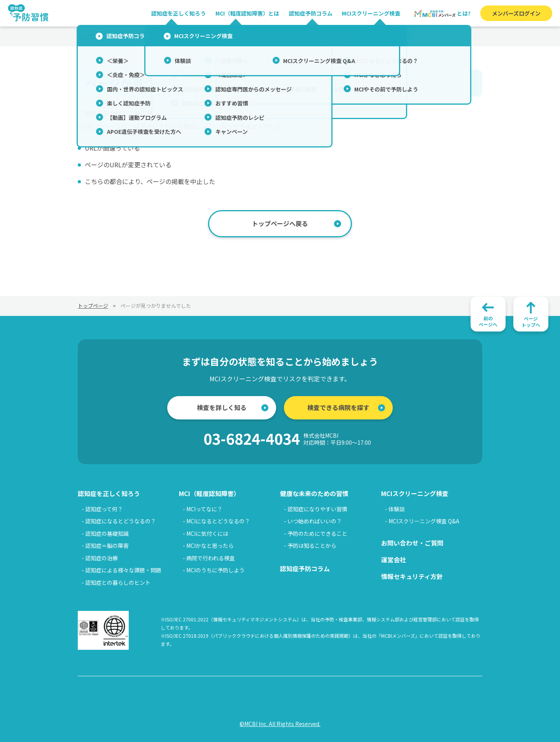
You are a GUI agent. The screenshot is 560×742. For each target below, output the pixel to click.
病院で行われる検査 (211, 558)
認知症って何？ (104, 509)
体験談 (397, 509)
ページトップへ (531, 322)
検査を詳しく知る (222, 407)
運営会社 (394, 560)
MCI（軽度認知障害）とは (247, 13)
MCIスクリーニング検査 (371, 13)
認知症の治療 (101, 558)
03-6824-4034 (287, 439)
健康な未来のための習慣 (314, 493)
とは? (442, 13)
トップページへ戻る (280, 223)
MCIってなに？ (204, 509)
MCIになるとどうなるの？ (218, 521)
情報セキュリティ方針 (412, 576)
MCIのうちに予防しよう (215, 570)
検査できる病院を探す (338, 407)
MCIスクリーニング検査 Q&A (424, 521)
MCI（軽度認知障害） (209, 493)
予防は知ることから (312, 546)
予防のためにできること (317, 533)
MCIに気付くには (207, 533)
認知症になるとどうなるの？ (121, 521)
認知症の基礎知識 (107, 533)
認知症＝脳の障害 (107, 546)
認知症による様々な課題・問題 (123, 570)
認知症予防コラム (311, 13)
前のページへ (488, 321)
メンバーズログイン (516, 13)
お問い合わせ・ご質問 (412, 543)
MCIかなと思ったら (210, 546)
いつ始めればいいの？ (315, 521)
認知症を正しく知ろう (178, 13)
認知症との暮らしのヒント (118, 582)
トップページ (93, 36)
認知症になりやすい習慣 (317, 509)
